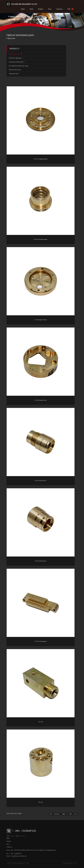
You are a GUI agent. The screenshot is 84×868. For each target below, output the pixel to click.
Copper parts (47, 20)
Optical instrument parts (35, 20)
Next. (71, 814)
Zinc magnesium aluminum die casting (18, 66)
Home (23, 9)
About (31, 9)
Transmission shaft (13, 74)
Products (41, 9)
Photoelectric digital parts (15, 58)
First (51, 814)
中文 (71, 9)
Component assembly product (16, 62)
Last (75, 814)
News (50, 9)
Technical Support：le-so (70, 863)
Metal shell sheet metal (15, 70)
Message (10, 836)
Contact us (59, 9)
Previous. (57, 814)
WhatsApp (20, 836)
